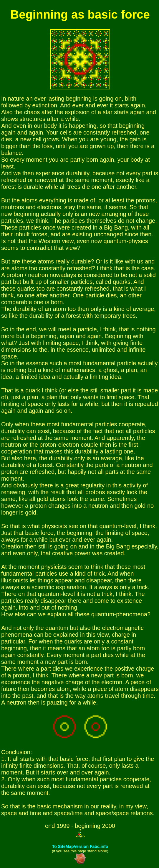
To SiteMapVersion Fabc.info (80, 846)
